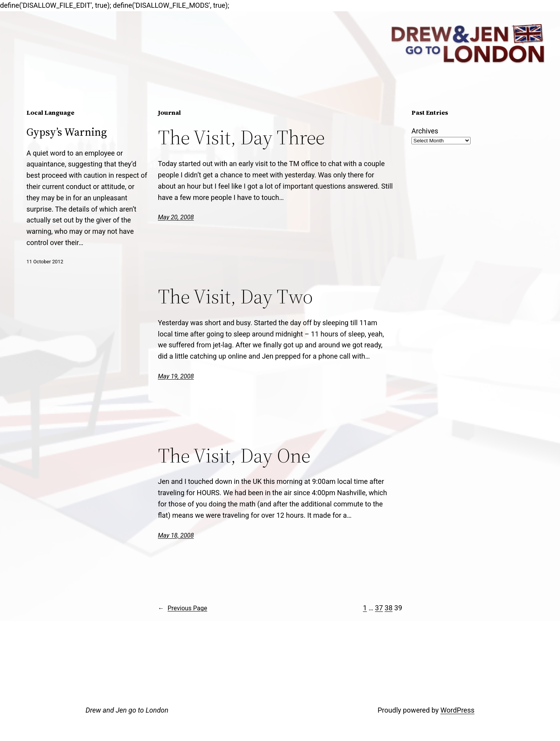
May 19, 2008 (176, 376)
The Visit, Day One (234, 455)
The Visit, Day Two (235, 296)
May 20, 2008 (176, 217)
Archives (425, 131)
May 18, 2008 (176, 535)
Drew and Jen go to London (127, 710)
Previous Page (183, 608)
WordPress (458, 710)
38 (388, 608)
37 (379, 608)
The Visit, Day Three (241, 137)
